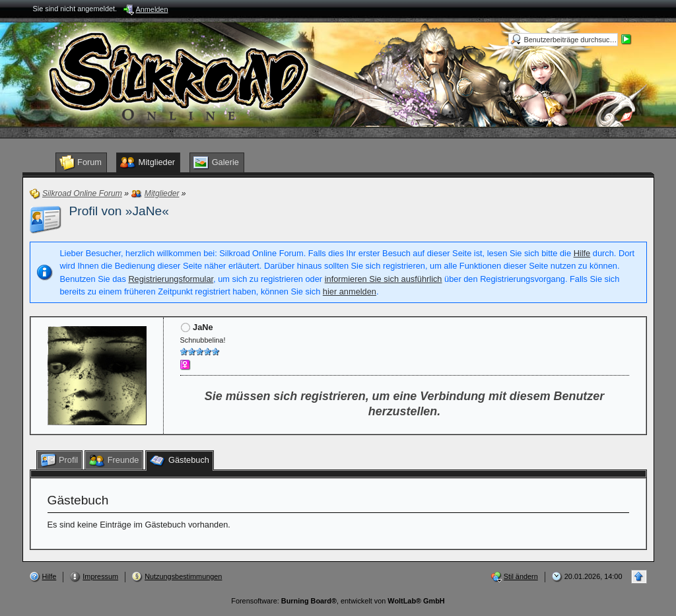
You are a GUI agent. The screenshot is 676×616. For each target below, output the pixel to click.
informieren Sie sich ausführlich (384, 279)
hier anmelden (350, 291)
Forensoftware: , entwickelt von (338, 601)
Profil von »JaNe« (119, 211)
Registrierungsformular (171, 279)
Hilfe (582, 253)
